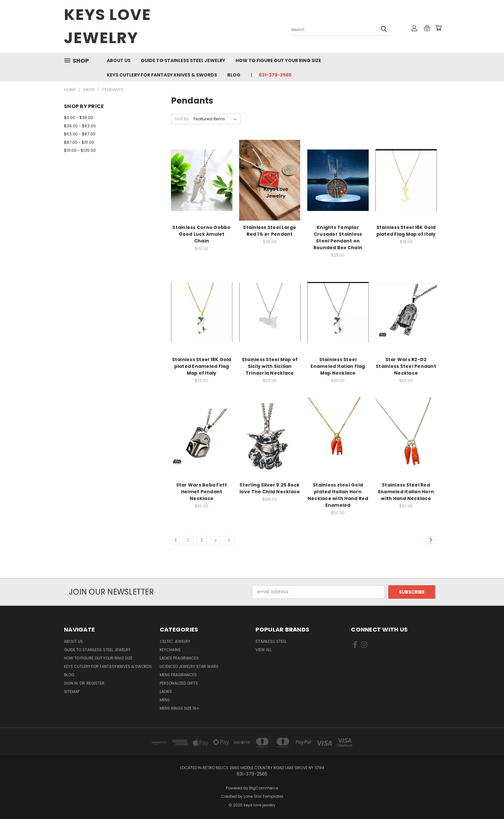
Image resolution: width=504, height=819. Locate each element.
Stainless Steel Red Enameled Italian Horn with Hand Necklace (406, 492)
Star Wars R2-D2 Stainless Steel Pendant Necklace (406, 366)
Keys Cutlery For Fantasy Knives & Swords (162, 75)
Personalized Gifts (179, 683)
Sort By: (182, 119)
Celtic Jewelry (175, 641)
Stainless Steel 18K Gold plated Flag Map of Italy (406, 231)
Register (95, 683)
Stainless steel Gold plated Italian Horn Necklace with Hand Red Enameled (338, 495)
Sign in (71, 683)
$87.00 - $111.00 (79, 142)
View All (264, 650)
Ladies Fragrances (179, 658)
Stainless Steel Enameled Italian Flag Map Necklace (338, 366)
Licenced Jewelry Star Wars (189, 666)
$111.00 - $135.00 (80, 150)
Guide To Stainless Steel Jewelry (183, 60)
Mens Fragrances (178, 675)
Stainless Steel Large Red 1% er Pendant (270, 231)
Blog (234, 75)
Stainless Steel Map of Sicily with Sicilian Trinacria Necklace (270, 366)
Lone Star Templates (264, 796)
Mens (165, 700)
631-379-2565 (275, 75)
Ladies (166, 692)
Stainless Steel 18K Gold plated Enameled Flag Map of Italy (202, 366)
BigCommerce (264, 788)
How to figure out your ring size (278, 60)
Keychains (170, 650)
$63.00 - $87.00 (80, 134)
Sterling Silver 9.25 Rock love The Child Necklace (270, 488)
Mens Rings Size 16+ (180, 708)
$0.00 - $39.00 (79, 118)
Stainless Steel (271, 641)
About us (119, 60)
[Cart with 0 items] (438, 28)
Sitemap (72, 692)
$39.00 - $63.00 (80, 126)
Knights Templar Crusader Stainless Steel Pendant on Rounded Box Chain (338, 237)
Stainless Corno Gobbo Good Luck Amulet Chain (201, 234)
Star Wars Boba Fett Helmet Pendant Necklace (202, 492)
